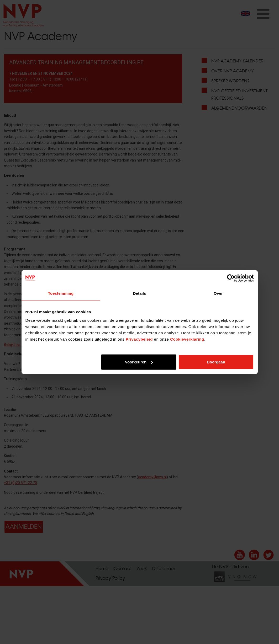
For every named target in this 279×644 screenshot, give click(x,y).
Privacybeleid (139, 339)
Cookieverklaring (187, 339)
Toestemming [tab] (61, 293)
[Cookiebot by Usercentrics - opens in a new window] (231, 278)
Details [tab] (140, 293)
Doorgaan (216, 362)
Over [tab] (218, 293)
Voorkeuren (139, 362)
